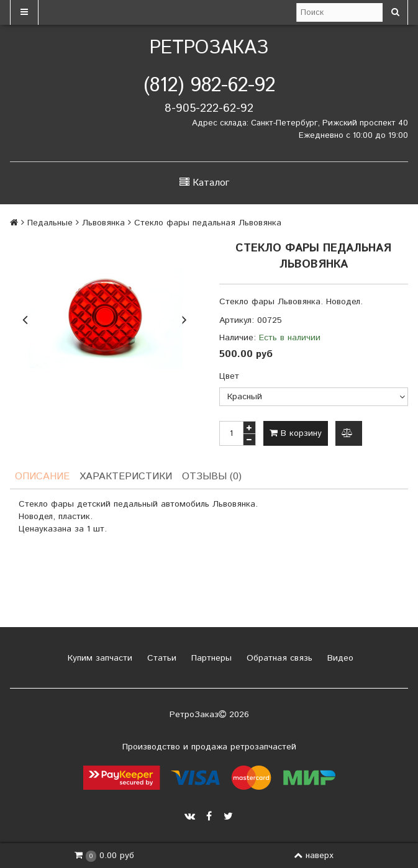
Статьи (160, 658)
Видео (339, 658)
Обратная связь (278, 658)
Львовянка (103, 223)
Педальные (50, 223)
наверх (314, 856)
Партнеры (210, 658)
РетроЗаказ (209, 48)
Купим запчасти (98, 658)
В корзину (296, 433)
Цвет (229, 376)
